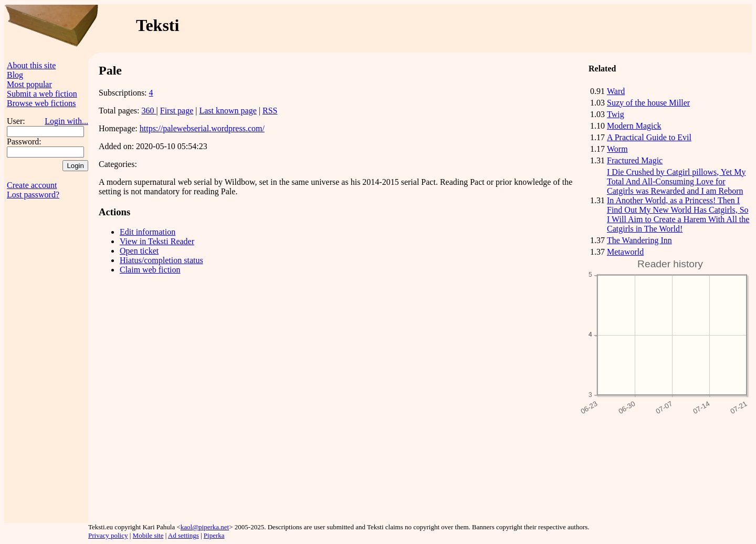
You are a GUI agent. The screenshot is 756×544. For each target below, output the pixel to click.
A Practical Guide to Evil (649, 137)
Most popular (29, 84)
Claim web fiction (150, 270)
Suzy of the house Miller (648, 103)
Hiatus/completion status (161, 260)
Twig (616, 114)
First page (177, 111)
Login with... (66, 121)
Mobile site (148, 535)
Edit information (148, 232)
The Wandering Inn (639, 240)
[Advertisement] (550, 28)
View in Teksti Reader (157, 241)
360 (149, 111)
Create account (32, 185)
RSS (270, 111)
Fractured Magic (635, 160)
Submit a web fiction (42, 94)
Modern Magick (634, 126)
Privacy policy (108, 535)
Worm (617, 149)
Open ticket (139, 251)
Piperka (214, 535)
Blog (15, 75)
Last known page (228, 111)
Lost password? (33, 195)
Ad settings (183, 535)
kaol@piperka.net (205, 527)
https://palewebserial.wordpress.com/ (202, 128)
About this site (31, 65)
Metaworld (625, 252)
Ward (616, 91)
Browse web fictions (41, 103)
